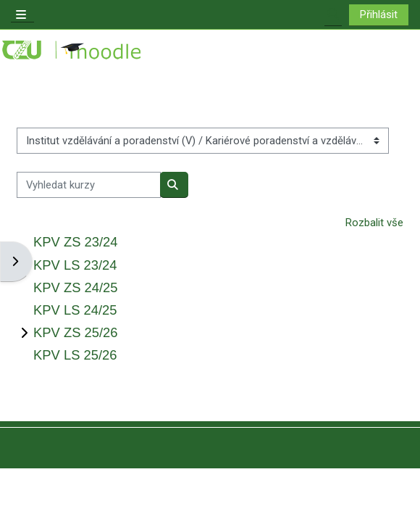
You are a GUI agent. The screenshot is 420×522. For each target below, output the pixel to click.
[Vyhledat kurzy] (89, 185)
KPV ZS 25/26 (76, 332)
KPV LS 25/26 (75, 355)
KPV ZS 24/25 (76, 287)
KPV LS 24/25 (75, 310)
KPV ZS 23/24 (76, 242)
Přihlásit (379, 14)
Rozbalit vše (374, 223)
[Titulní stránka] (72, 50)
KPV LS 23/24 (75, 265)
